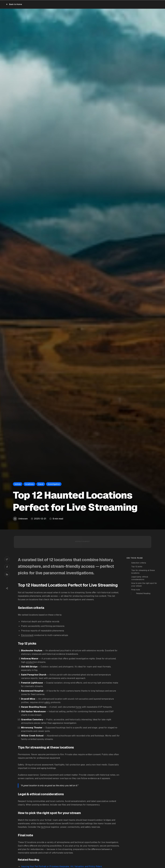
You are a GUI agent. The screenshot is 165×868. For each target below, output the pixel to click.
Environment (27, 635)
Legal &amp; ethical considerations (140, 578)
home (79, 707)
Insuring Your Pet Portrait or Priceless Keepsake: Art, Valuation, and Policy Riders (62, 866)
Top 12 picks (137, 567)
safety (47, 702)
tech (43, 827)
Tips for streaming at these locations (143, 572)
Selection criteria (139, 563)
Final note (136, 590)
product (30, 662)
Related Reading (143, 593)
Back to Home (14, 4)
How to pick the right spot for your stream (144, 585)
